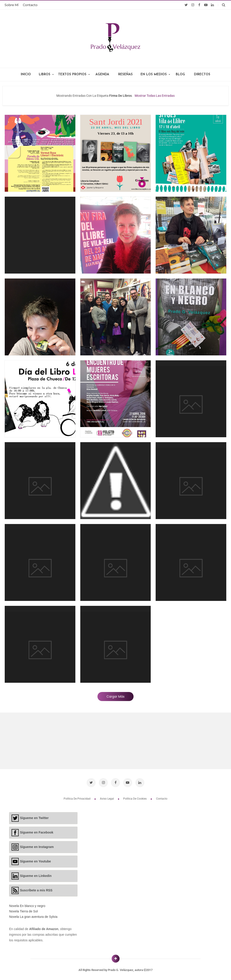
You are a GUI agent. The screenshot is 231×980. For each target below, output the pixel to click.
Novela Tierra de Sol (23, 909)
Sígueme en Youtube (35, 859)
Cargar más (115, 697)
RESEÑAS (125, 74)
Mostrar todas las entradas (155, 96)
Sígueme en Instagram (37, 845)
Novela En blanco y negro (27, 904)
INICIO (26, 74)
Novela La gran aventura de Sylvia (33, 915)
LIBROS (45, 74)
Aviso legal (107, 796)
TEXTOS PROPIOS (72, 74)
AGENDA (102, 74)
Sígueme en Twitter (34, 816)
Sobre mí (12, 5)
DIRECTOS (202, 74)
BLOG (180, 74)
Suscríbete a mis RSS (36, 888)
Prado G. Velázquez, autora (126, 968)
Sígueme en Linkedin (36, 874)
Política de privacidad (77, 796)
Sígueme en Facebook (37, 830)
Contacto (30, 5)
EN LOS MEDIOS (154, 74)
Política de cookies (135, 796)
